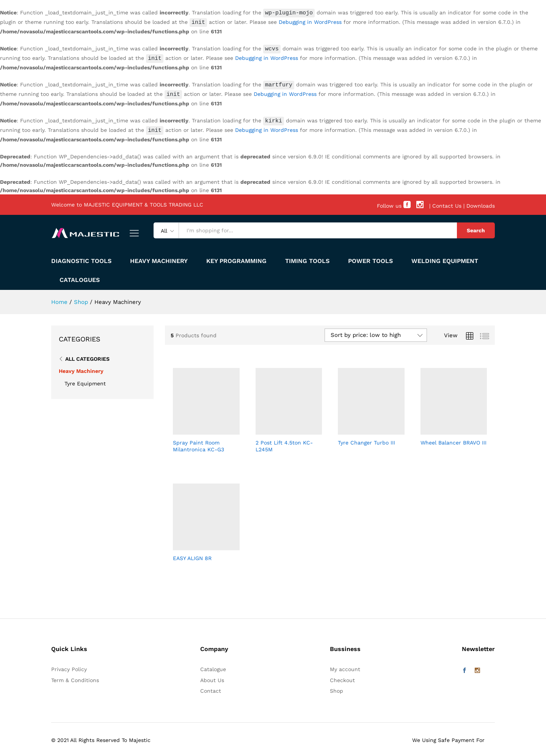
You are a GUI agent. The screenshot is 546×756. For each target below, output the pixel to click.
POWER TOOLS (370, 260)
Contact (211, 689)
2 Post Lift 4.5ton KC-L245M (284, 444)
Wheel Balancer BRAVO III (453, 441)
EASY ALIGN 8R (192, 556)
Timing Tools (307, 260)
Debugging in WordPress (292, 23)
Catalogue (213, 667)
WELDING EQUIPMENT (445, 260)
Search (476, 229)
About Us (212, 678)
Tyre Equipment (85, 382)
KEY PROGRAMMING (236, 260)
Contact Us (447, 204)
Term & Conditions (75, 678)
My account (345, 667)
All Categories (87, 357)
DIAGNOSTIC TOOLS (81, 260)
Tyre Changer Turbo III (366, 441)
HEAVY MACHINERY (159, 260)
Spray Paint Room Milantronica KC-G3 (198, 444)
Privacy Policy (69, 667)
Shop (337, 689)
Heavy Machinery (81, 369)
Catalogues (80, 279)
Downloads (481, 204)
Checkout (342, 678)
